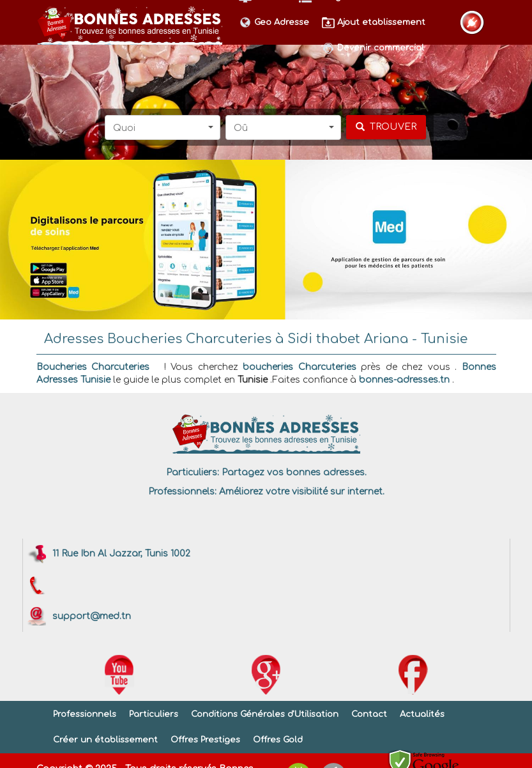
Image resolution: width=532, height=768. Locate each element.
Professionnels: (182, 492)
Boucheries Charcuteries (93, 367)
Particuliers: (193, 472)
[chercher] (386, 127)
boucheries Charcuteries (300, 367)
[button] (163, 127)
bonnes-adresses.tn (404, 380)
